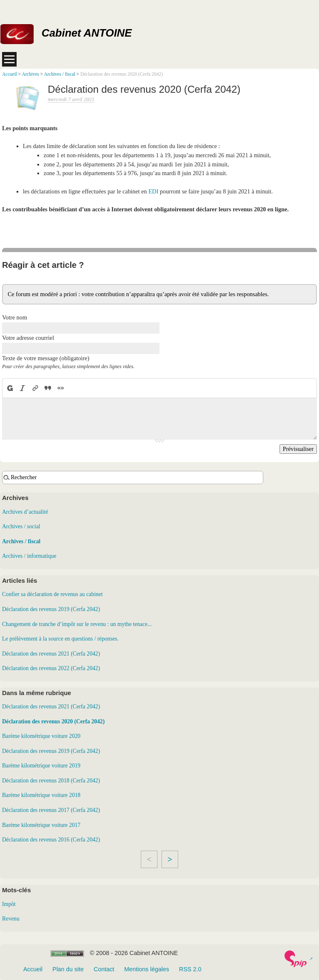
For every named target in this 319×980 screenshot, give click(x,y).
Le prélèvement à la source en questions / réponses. (60, 639)
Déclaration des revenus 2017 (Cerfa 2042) (51, 810)
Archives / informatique (29, 556)
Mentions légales (147, 969)
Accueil (10, 74)
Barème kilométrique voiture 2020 (41, 736)
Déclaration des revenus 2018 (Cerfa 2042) (51, 781)
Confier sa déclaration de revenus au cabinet (52, 594)
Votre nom (15, 317)
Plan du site (68, 969)
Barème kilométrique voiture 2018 (41, 795)
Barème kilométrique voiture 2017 (41, 825)
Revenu (11, 919)
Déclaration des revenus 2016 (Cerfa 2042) (51, 840)
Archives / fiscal (60, 74)
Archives (30, 74)
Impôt (9, 904)
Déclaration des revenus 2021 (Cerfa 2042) (51, 654)
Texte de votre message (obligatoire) (46, 358)
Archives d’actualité (25, 512)
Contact (104, 969)
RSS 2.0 (190, 969)
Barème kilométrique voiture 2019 (41, 766)
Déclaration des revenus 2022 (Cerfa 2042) (51, 668)
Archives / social (21, 526)
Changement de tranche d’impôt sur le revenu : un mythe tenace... (77, 624)
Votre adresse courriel (28, 338)
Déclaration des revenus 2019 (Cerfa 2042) (51, 609)
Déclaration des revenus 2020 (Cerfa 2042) (53, 721)
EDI (153, 191)
